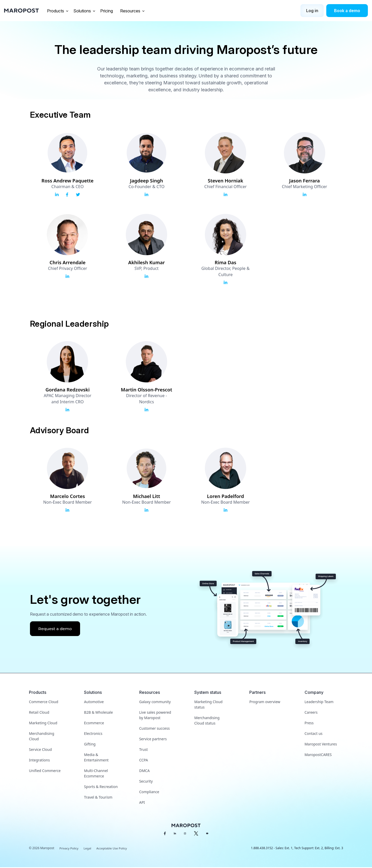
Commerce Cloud (44, 702)
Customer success (154, 729)
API (142, 803)
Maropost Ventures (321, 745)
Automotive (94, 702)
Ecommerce (94, 724)
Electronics (93, 734)
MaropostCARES (318, 755)
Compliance (149, 793)
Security (146, 782)
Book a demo (347, 11)
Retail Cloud (39, 713)
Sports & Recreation (101, 787)
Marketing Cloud (43, 724)
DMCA (145, 771)
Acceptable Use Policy (113, 849)
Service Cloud (40, 750)
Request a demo (56, 629)
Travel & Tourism (98, 798)
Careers (311, 713)
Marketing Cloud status (208, 705)
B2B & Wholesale (98, 713)
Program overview (265, 702)
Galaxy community (155, 702)
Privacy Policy (69, 849)
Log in (312, 11)
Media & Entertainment (96, 758)
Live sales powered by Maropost (155, 716)
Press (309, 724)
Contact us (314, 734)
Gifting (90, 745)
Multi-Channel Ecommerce (96, 774)
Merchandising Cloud (42, 737)
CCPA (144, 761)
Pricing (107, 11)
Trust (144, 750)
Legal (88, 849)
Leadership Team (319, 702)
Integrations (39, 761)
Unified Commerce (45, 771)
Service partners (153, 740)
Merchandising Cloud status (207, 721)
